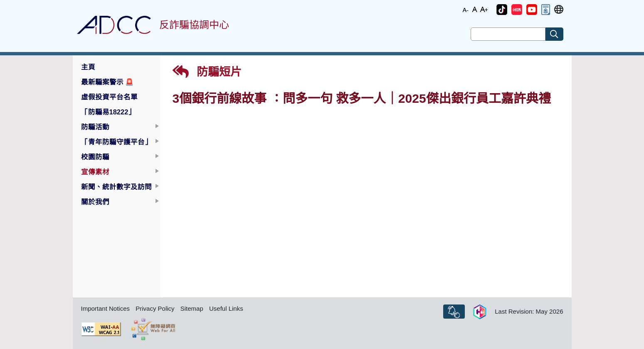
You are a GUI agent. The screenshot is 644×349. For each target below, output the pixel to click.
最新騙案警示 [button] (108, 82)
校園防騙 (95, 157)
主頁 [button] (88, 67)
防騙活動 (95, 127)
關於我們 (95, 202)
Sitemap (192, 308)
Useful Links (226, 308)
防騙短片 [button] (207, 72)
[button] (502, 10)
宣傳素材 (95, 172)
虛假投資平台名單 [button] (109, 97)
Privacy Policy (155, 308)
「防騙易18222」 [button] (108, 112)
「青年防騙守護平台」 (116, 142)
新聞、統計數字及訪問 (116, 187)
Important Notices (106, 308)
